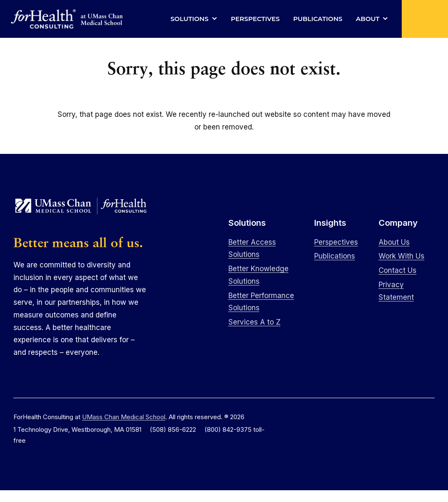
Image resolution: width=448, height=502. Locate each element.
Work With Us (402, 256)
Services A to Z (254, 322)
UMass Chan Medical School (124, 417)
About (368, 19)
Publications (318, 19)
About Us (394, 242)
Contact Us (398, 270)
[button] (425, 19)
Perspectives (255, 19)
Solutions (190, 19)
